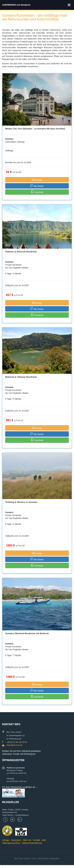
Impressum (16, 840)
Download (37, 192)
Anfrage (6, 840)
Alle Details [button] (37, 186)
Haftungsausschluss (11, 843)
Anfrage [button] (37, 180)
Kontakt (36, 840)
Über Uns (27, 840)
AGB (44, 840)
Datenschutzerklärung (32, 843)
